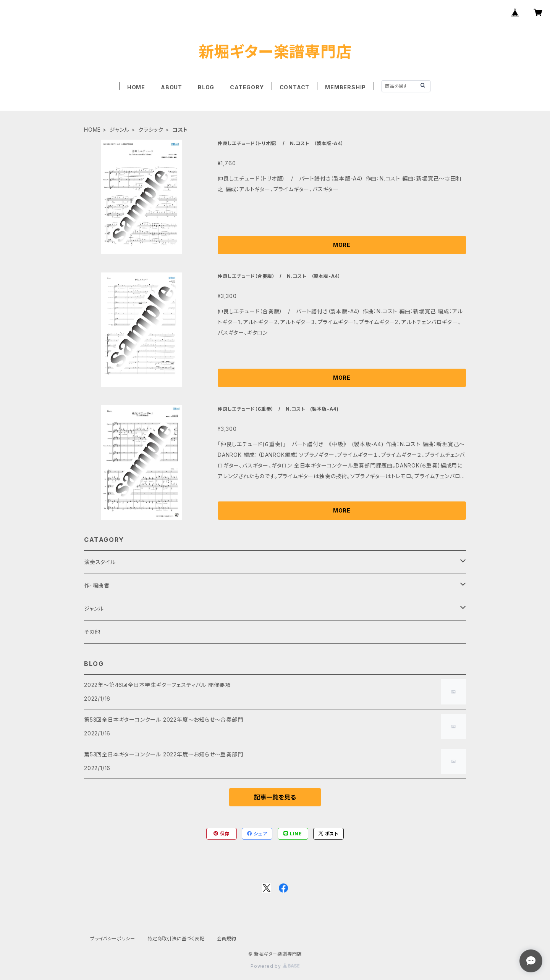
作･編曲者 (97, 585)
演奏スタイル (100, 562)
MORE (342, 245)
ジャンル (120, 130)
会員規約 (227, 939)
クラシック (151, 130)
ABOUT (171, 87)
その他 (92, 632)
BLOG (206, 87)
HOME (136, 87)
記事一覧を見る (275, 797)
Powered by (275, 966)
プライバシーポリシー (113, 939)
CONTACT (295, 87)
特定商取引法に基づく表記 (176, 939)
